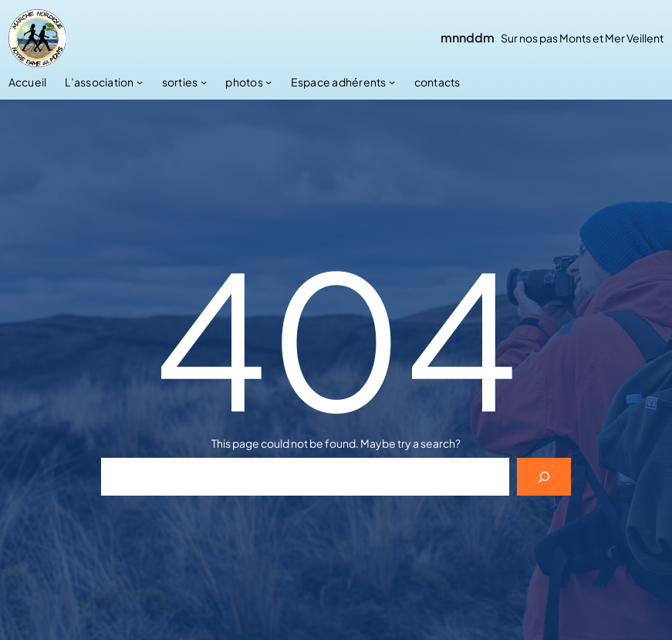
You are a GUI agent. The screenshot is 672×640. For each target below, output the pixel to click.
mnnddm (468, 37)
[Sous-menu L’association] (140, 82)
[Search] (544, 477)
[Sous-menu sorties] (204, 82)
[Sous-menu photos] (268, 82)
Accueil (28, 82)
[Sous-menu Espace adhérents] (392, 82)
